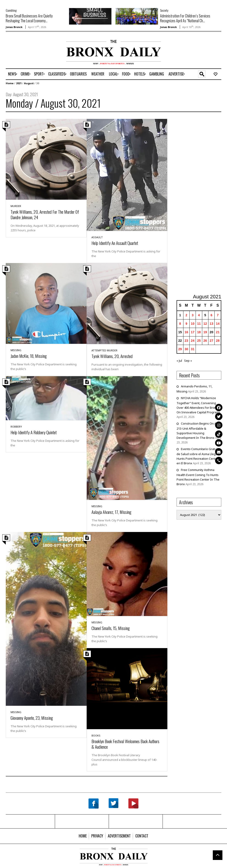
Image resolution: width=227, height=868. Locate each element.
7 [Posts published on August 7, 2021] (218, 315)
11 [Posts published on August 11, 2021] (199, 324)
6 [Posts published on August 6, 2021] (211, 315)
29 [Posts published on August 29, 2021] (180, 349)
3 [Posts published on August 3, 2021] (193, 315)
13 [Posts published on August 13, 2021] (211, 324)
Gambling (11, 10)
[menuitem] (12, 74)
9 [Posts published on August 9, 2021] (186, 324)
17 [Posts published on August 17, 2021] (193, 332)
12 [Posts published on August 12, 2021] (205, 324)
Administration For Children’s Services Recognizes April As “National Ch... (185, 18)
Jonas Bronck (14, 27)
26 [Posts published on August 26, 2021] (205, 341)
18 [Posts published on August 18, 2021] (199, 332)
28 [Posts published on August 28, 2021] (218, 341)
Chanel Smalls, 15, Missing (111, 628)
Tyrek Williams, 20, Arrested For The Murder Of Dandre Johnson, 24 (45, 214)
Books (96, 735)
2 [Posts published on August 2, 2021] (186, 315)
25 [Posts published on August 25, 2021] (199, 341)
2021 (19, 83)
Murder (16, 206)
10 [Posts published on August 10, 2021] (193, 324)
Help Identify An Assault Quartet (115, 243)
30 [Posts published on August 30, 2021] (186, 349)
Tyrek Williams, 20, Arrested (112, 356)
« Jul (179, 361)
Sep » (188, 361)
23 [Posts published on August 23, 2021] (186, 341)
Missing (16, 350)
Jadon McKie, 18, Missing (29, 356)
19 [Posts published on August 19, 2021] (205, 332)
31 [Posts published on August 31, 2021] (193, 349)
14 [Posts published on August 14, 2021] (218, 324)
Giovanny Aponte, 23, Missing (32, 718)
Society (164, 10)
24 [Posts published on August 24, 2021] (193, 341)
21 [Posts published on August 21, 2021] (218, 332)
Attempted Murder (104, 350)
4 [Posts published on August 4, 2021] (199, 315)
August (29, 83)
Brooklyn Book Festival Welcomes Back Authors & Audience (125, 744)
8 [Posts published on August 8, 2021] (180, 324)
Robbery (16, 427)
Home (10, 83)
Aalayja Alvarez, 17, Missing (111, 512)
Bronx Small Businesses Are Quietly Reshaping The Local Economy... (29, 18)
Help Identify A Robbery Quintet (34, 432)
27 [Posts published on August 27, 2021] (211, 341)
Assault (97, 237)
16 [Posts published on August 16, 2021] (186, 332)
